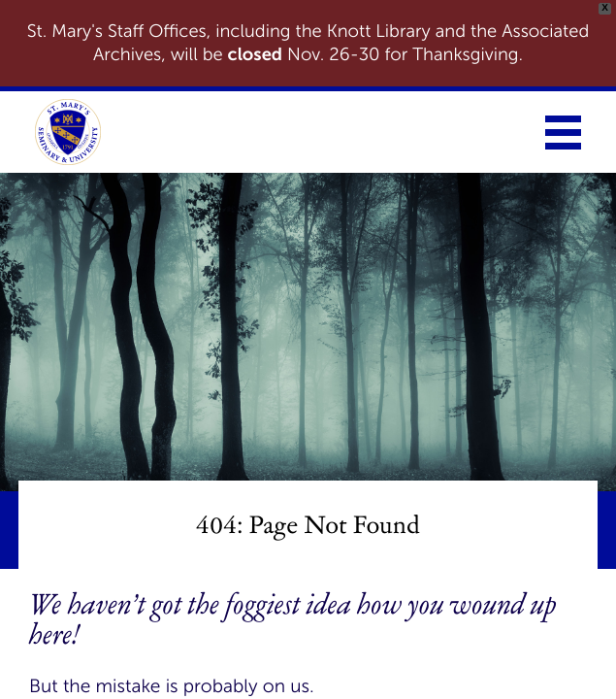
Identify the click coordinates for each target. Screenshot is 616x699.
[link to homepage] (68, 132)
